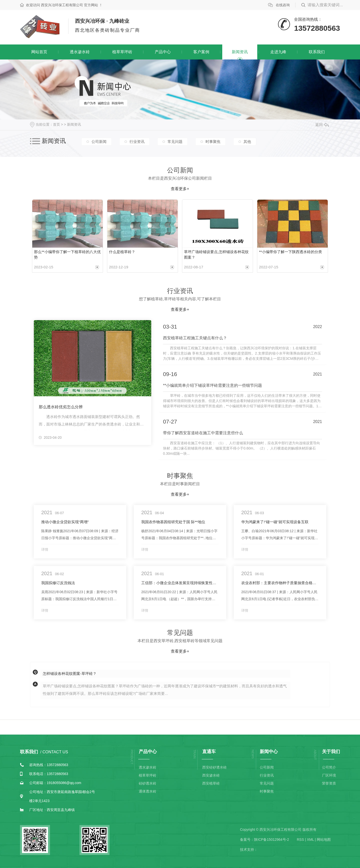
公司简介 (329, 767)
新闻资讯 (240, 52)
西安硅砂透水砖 (214, 767)
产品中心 (163, 52)
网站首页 (39, 52)
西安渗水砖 (211, 775)
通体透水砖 (147, 791)
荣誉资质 (329, 783)
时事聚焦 (213, 142)
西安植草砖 (211, 783)
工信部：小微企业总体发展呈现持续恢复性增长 (180, 583)
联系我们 (317, 52)
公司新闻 (99, 142)
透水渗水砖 (80, 52)
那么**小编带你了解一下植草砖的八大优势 (67, 255)
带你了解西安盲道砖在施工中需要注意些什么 (203, 433)
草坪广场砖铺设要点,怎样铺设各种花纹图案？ (216, 255)
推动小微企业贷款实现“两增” (65, 522)
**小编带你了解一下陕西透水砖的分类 (290, 252)
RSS (300, 840)
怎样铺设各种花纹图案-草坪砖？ (70, 673)
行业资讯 (137, 142)
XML (310, 840)
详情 (45, 549)
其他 (247, 142)
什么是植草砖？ (122, 252)
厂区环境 (329, 775)
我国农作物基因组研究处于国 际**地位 (173, 522)
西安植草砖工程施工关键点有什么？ (195, 338)
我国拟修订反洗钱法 (58, 583)
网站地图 (324, 840)
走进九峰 (278, 52)
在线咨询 (283, 5)
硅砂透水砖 (147, 783)
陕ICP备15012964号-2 (271, 840)
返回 (322, 125)
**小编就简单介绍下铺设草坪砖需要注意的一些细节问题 (212, 385)
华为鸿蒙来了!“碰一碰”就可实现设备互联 (275, 522)
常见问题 (175, 142)
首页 (56, 124)
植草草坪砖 (122, 52)
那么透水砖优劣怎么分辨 (61, 407)
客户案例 (201, 52)
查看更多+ (180, 189)
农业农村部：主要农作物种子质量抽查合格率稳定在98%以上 (280, 583)
